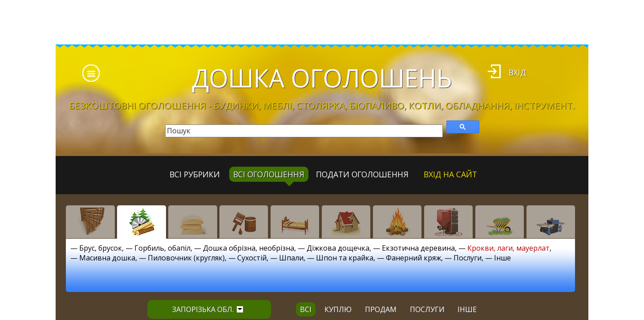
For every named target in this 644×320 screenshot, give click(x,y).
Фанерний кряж (413, 258)
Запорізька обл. (208, 309)
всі (306, 309)
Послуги (468, 258)
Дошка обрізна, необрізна (249, 248)
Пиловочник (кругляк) (186, 258)
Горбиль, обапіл (162, 248)
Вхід (517, 72)
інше (467, 309)
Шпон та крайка (345, 258)
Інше (502, 258)
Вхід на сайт (450, 174)
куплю (338, 309)
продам (381, 309)
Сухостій (252, 258)
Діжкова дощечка (338, 248)
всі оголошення (269, 174)
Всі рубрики (195, 174)
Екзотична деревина (418, 248)
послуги (427, 309)
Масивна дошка (107, 258)
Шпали (291, 258)
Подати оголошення (362, 174)
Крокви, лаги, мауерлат (508, 248)
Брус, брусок (101, 248)
